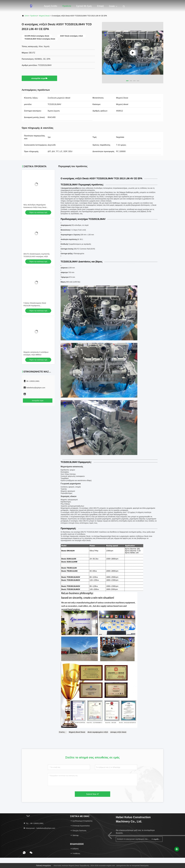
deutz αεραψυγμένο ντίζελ (98, 732)
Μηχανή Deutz (44, 16)
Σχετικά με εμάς (84, 6)
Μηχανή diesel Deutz (77, 732)
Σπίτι (26, 16)
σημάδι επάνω (156, 839)
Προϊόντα (67, 6)
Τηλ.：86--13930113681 (33, 823)
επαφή (100, 6)
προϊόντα (34, 16)
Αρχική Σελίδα (50, 6)
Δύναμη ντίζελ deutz (118, 732)
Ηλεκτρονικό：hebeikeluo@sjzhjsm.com (39, 828)
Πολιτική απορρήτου (43, 866)
